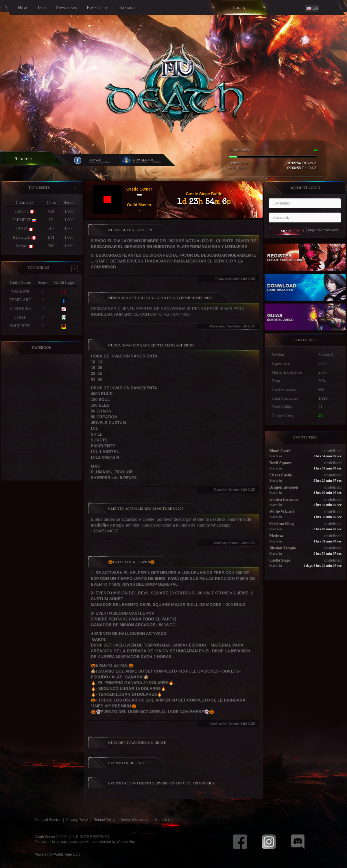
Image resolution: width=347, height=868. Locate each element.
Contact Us (164, 823)
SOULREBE (17, 326)
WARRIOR (17, 291)
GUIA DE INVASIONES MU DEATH (137, 746)
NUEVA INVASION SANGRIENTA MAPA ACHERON (151, 349)
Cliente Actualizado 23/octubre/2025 (146, 512)
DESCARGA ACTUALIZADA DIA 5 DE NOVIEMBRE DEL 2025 (160, 301)
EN (312, 8)
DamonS (22, 211)
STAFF (17, 317)
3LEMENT (22, 220)
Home (23, 8)
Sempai (22, 246)
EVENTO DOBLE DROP (128, 766)
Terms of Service (48, 823)
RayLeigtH (22, 237)
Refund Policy (104, 823)
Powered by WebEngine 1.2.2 (58, 858)
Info (42, 8)
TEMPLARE (17, 300)
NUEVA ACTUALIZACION (130, 233)
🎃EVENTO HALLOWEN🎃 (131, 565)
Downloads (66, 8)
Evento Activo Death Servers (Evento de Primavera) (162, 786)
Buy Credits (98, 8)
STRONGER (17, 309)
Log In (239, 8)
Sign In (286, 231)
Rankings (128, 8)
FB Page (95, 160)
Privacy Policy (77, 823)
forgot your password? (324, 230)
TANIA (22, 229)
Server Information (135, 823)
